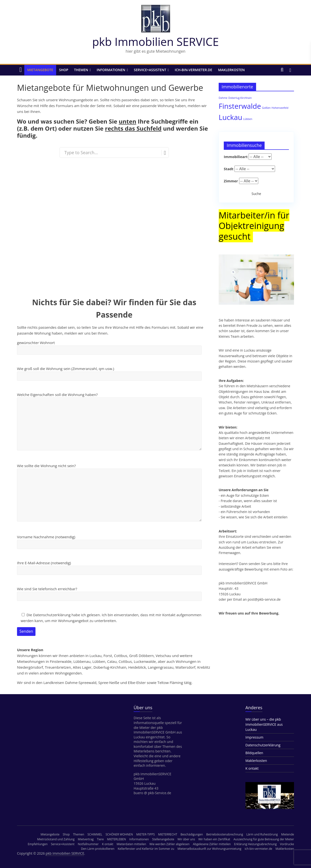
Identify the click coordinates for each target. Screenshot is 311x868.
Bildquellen (254, 753)
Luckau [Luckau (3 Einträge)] (230, 117)
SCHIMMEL (95, 834)
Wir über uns (186, 839)
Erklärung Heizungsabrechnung (255, 844)
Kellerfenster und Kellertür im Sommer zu (146, 849)
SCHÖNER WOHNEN (119, 834)
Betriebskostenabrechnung (225, 834)
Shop (64, 70)
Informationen (111, 70)
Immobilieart (236, 157)
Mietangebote (40, 70)
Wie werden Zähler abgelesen (169, 844)
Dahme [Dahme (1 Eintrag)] (223, 98)
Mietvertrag (86, 839)
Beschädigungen (192, 834)
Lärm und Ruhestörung (262, 834)
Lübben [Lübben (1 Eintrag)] (248, 119)
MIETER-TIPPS (146, 834)
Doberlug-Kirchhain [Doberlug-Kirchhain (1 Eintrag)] (240, 98)
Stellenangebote (163, 839)
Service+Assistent (150, 70)
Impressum (254, 737)
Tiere (100, 839)
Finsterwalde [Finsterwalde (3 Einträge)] (240, 106)
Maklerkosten (231, 70)
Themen (81, 70)
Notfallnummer (88, 844)
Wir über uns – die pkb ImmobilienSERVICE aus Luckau (264, 724)
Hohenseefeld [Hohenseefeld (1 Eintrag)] (280, 108)
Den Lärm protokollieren (98, 849)
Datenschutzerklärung (263, 745)
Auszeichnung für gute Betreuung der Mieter (264, 839)
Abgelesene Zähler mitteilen (212, 844)
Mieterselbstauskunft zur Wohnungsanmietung (209, 849)
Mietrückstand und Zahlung (56, 839)
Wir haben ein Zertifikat (214, 839)
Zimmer (231, 181)
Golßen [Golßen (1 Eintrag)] (266, 108)
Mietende (288, 834)
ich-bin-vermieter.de (193, 70)
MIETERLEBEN (117, 839)
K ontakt (252, 768)
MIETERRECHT (168, 834)
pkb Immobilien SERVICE (155, 42)
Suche (256, 194)
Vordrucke (287, 844)
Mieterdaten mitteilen (131, 844)
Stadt (229, 169)
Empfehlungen (38, 844)
